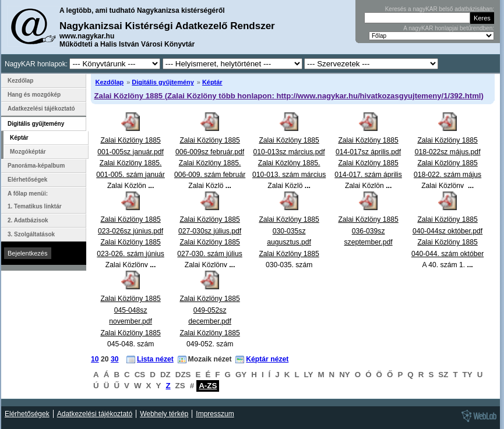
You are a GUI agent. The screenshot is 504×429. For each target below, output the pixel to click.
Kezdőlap (110, 82)
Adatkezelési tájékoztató (41, 109)
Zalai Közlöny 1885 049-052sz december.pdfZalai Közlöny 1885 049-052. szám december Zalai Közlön (209, 333)
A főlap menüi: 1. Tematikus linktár (35, 200)
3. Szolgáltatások (31, 234)
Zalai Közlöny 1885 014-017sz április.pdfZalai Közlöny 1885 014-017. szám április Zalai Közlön (368, 163)
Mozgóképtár (28, 152)
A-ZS (208, 386)
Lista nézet (155, 359)
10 (95, 359)
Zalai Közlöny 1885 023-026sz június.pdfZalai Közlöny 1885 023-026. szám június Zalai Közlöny (131, 242)
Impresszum (215, 414)
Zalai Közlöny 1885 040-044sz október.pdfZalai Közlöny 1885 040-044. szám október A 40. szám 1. (447, 242)
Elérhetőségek (27, 180)
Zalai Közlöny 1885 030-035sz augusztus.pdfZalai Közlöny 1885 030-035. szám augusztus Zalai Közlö (289, 253)
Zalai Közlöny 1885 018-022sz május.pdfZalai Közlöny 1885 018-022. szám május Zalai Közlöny (447, 163)
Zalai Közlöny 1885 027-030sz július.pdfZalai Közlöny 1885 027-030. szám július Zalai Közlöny (210, 242)
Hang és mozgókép (34, 95)
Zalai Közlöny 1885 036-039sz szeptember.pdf (368, 231)
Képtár (212, 82)
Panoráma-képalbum (36, 166)
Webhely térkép (164, 414)
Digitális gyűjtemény (163, 82)
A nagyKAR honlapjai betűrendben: (449, 28)
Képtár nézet (267, 359)
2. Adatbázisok (28, 220)
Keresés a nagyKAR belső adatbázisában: (440, 9)
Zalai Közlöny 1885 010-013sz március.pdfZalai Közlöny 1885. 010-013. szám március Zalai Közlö (289, 163)
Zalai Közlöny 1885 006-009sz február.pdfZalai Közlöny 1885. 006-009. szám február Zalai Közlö (210, 163)
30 (115, 359)
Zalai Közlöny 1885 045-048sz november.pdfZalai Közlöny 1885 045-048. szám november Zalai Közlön (130, 333)
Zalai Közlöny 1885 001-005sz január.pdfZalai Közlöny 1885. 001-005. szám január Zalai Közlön (131, 163)
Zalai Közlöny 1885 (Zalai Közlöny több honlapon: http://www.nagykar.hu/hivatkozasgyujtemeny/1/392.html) (289, 96)
